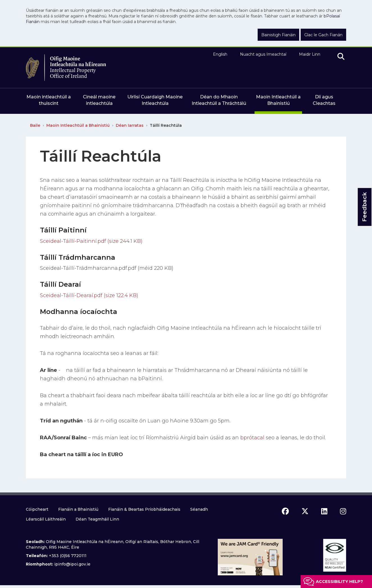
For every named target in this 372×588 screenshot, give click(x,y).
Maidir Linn (310, 54)
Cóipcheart (37, 509)
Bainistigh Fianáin (278, 35)
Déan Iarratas (130, 125)
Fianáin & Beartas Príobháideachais (144, 509)
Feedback (364, 207)
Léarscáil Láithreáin (46, 519)
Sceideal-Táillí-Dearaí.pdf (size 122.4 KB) (89, 295)
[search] (341, 57)
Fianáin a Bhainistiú (78, 509)
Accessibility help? (339, 582)
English (220, 54)
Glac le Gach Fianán (323, 35)
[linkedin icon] (324, 511)
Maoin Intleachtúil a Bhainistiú (78, 125)
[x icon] (305, 511)
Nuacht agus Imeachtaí (263, 54)
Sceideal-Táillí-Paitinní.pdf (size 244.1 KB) (91, 241)
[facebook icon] (285, 511)
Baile (35, 125)
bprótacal (252, 438)
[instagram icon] (343, 511)
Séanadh (199, 509)
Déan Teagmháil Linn (97, 519)
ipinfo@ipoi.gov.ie (72, 564)
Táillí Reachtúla (166, 125)
